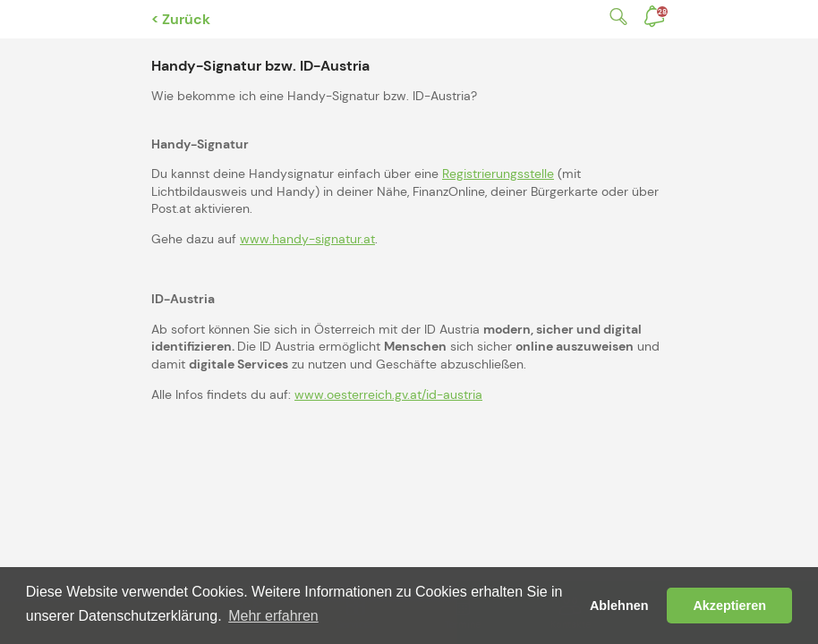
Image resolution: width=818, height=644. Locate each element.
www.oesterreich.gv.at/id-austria (388, 394)
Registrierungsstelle (498, 174)
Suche (615, 17)
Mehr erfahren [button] (273, 616)
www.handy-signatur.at (307, 239)
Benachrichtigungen (662, 12)
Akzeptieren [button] (729, 606)
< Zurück (181, 19)
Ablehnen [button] (619, 606)
